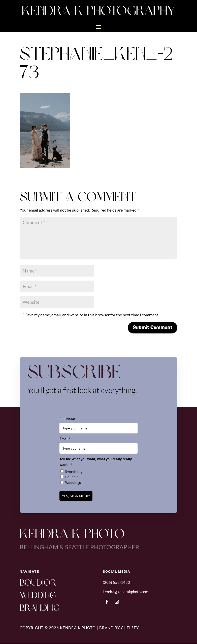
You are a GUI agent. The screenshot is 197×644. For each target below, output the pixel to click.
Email (65, 439)
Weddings (73, 483)
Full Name (68, 419)
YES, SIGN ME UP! (76, 496)
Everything (74, 471)
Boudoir (72, 477)
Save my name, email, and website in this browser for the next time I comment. (92, 315)
